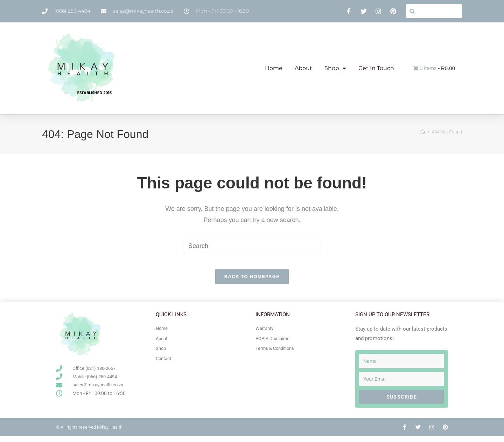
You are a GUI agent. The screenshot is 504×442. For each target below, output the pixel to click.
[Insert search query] (252, 246)
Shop (335, 68)
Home (274, 68)
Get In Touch (376, 68)
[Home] (423, 132)
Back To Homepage (252, 283)
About (303, 68)
